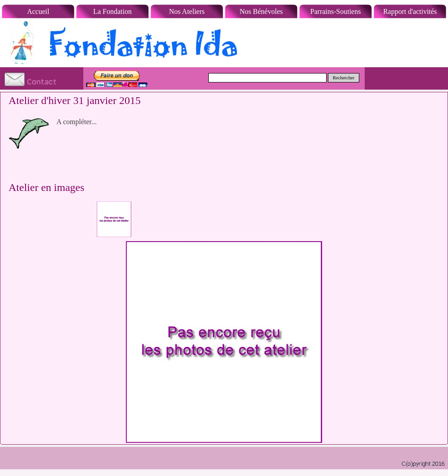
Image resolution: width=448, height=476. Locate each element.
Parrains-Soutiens (336, 11)
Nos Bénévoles (261, 11)
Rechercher (344, 78)
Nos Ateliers (187, 11)
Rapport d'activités (410, 11)
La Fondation (112, 11)
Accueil (38, 11)
